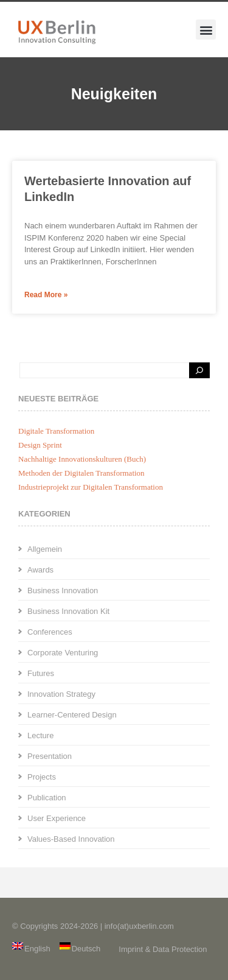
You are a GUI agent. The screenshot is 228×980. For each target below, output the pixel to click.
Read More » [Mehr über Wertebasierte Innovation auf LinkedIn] (46, 295)
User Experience (57, 818)
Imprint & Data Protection (163, 949)
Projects (42, 777)
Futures (41, 673)
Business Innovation (63, 590)
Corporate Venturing (63, 653)
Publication (47, 798)
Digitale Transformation (56, 431)
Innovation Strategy (61, 694)
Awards (40, 570)
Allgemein (45, 549)
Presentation (50, 756)
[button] (206, 30)
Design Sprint (40, 445)
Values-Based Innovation (71, 839)
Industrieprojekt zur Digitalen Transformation (91, 487)
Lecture (40, 735)
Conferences (50, 632)
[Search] (199, 370)
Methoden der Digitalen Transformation (81, 473)
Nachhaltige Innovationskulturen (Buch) (82, 459)
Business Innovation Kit (68, 611)
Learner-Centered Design (72, 715)
